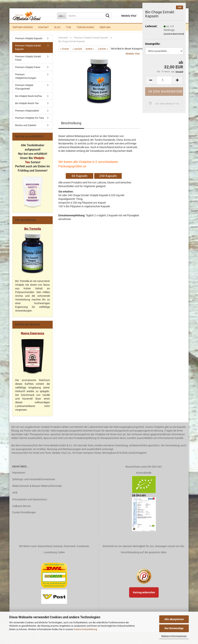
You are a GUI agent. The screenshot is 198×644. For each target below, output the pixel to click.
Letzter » (103, 53)
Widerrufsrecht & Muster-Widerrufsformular (37, 490)
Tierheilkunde (85, 27)
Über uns (105, 27)
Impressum (19, 477)
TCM (68, 27)
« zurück (77, 53)
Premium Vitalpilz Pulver (28, 71)
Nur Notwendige (174, 628)
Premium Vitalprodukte (27, 115)
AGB (15, 497)
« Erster (65, 53)
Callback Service (21, 510)
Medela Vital (133, 58)
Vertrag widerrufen (144, 596)
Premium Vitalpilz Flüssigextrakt (24, 91)
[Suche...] (62, 16)
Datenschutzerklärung (85, 629)
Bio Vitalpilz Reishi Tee (27, 107)
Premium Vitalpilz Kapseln (29, 42)
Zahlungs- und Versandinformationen (34, 483)
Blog (57, 27)
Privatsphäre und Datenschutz (30, 503)
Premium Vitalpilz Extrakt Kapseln (28, 52)
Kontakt (43, 27)
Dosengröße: (153, 44)
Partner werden (23, 27)
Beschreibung (71, 127)
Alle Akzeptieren (174, 619)
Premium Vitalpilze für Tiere (30, 122)
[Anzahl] (164, 80)
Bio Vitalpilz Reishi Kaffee (29, 100)
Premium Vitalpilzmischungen (26, 80)
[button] (151, 80)
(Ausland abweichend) (174, 34)
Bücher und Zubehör (26, 129)
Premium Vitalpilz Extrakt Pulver (28, 62)
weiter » (90, 53)
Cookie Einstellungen (24, 516)
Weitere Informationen (174, 636)
